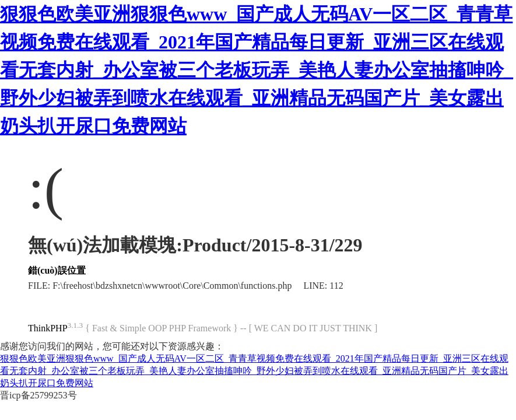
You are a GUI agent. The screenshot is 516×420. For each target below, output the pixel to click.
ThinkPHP (48, 328)
